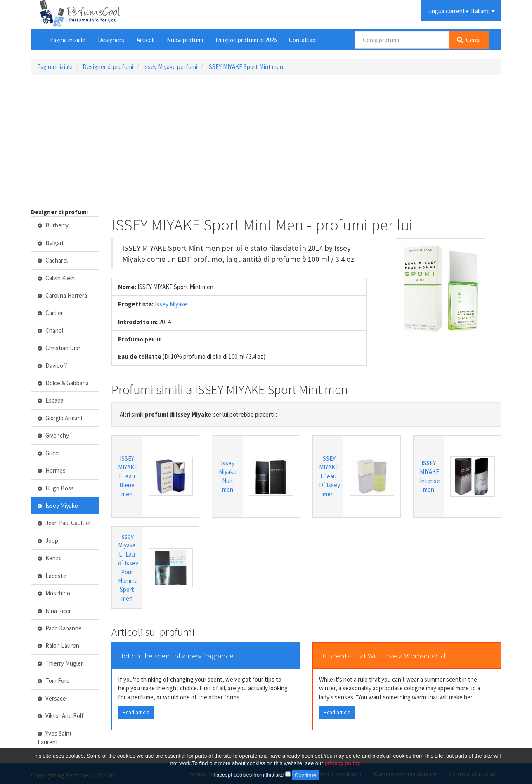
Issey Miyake (171, 304)
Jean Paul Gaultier (65, 523)
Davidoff (52, 366)
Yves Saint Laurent (55, 738)
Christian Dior (59, 348)
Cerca (469, 40)
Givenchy (53, 435)
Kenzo (50, 558)
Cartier (51, 313)
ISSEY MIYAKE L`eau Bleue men (128, 476)
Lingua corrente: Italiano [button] (461, 11)
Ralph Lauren (59, 645)
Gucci (49, 453)
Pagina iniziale (68, 40)
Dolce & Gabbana (63, 383)
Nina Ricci (54, 611)
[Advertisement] (266, 141)
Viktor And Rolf (61, 716)
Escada (51, 400)
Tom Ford (54, 681)
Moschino (54, 593)
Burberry (53, 225)
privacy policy (342, 763)
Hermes (52, 470)
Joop (48, 541)
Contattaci (303, 40)
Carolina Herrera (63, 295)
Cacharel (53, 260)
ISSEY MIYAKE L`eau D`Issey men (330, 476)
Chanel (51, 330)
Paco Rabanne (60, 628)
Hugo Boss (56, 488)
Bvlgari (51, 243)
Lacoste (52, 576)
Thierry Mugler (60, 663)
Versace (52, 698)
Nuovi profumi (185, 40)
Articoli (145, 40)
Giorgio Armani (60, 418)
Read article (136, 712)
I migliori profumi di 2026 (246, 40)
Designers (111, 40)
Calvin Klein (56, 278)
